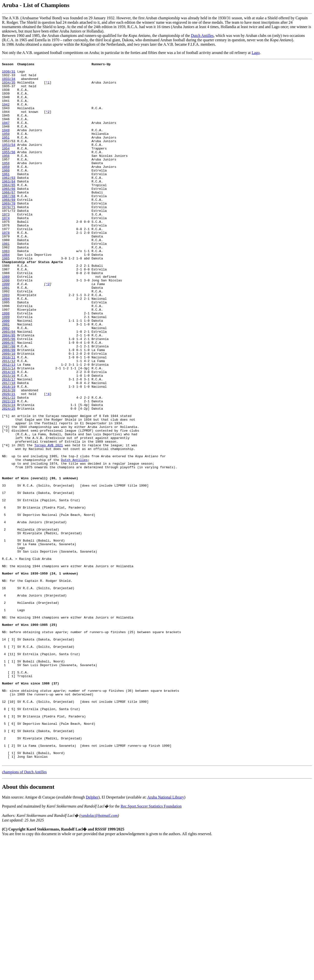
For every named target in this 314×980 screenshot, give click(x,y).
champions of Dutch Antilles (24, 912)
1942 (6, 113)
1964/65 (9, 210)
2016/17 (9, 443)
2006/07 (9, 399)
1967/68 (9, 223)
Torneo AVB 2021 (49, 522)
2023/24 (9, 474)
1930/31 (9, 74)
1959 (6, 188)
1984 (6, 293)
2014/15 (9, 434)
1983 (6, 289)
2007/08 (9, 403)
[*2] (6, 500)
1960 (6, 192)
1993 (6, 342)
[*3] (6, 504)
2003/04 (9, 386)
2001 (6, 377)
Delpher (92, 937)
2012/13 (9, 425)
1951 (6, 153)
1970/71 (9, 236)
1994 (6, 346)
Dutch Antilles (202, 36)
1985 (6, 298)
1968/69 (9, 227)
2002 (6, 381)
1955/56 (9, 170)
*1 (48, 87)
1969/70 (9, 232)
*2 (48, 122)
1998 (6, 364)
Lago (256, 53)
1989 (6, 320)
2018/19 (9, 452)
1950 (6, 148)
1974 (6, 249)
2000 (6, 373)
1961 (6, 197)
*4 (48, 460)
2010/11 (9, 416)
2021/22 (9, 465)
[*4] (6, 522)
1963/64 (9, 205)
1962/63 (9, 201)
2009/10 (9, 412)
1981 (6, 280)
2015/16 (9, 438)
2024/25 (9, 478)
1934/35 (9, 87)
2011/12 (9, 421)
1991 (6, 333)
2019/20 (9, 456)
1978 (6, 267)
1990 (6, 324)
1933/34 (9, 82)
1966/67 (9, 219)
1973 (6, 245)
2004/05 (9, 390)
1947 (6, 135)
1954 (6, 166)
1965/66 (9, 214)
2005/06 (9, 394)
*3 (48, 329)
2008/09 (9, 408)
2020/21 (9, 460)
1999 (6, 368)
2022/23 (9, 469)
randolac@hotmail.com (99, 955)
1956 (6, 175)
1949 (6, 144)
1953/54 (9, 161)
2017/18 (9, 447)
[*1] (6, 487)
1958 (6, 183)
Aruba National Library (166, 937)
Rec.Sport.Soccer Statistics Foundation (151, 946)
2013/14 (9, 430)
